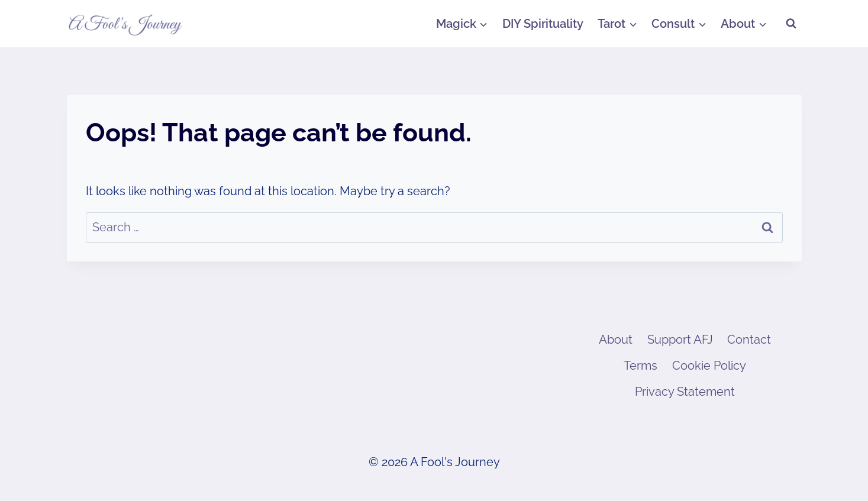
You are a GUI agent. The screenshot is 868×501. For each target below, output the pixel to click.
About (616, 340)
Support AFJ (680, 340)
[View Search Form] (791, 24)
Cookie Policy (709, 366)
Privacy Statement (685, 392)
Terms (640, 366)
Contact (749, 340)
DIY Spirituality (543, 24)
